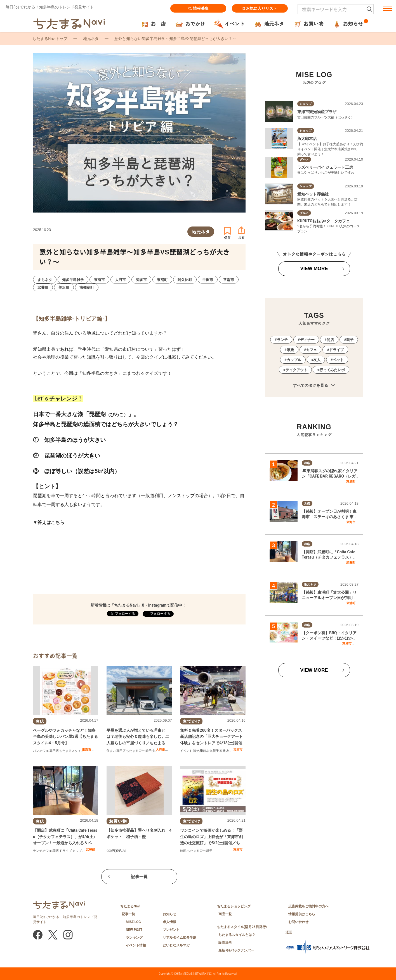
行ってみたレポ (332, 370)
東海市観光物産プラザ (317, 112)
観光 (196, 751)
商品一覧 (225, 914)
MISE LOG (133, 922)
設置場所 (225, 943)
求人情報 (169, 922)
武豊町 (90, 850)
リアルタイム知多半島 (180, 938)
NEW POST (134, 930)
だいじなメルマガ (176, 945)
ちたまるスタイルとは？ (237, 935)
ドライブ (65, 851)
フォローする (160, 614)
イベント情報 (136, 945)
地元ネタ (91, 39)
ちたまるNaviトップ (50, 39)
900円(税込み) (116, 851)
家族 (223, 751)
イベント (186, 751)
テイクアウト (296, 370)
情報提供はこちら (302, 914)
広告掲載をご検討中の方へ (308, 906)
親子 (148, 751)
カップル (79, 851)
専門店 (54, 751)
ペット (338, 360)
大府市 (160, 750)
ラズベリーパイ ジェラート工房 (325, 167)
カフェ (44, 751)
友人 (229, 751)
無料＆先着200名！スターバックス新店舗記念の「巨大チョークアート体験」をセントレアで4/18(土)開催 (211, 737)
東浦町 (351, 481)
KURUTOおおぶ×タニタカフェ (324, 221)
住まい (111, 751)
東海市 (87, 750)
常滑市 (238, 750)
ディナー (307, 340)
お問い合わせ (298, 922)
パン (36, 751)
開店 (56, 851)
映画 (183, 851)
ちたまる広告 (135, 751)
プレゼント (171, 930)
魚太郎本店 (307, 139)
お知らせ (169, 914)
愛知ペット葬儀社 (313, 194)
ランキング (134, 938)
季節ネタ (206, 751)
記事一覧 (139, 877)
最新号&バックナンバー (236, 950)
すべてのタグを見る (314, 386)
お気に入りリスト (260, 8)
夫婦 (155, 751)
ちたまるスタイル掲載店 (76, 751)
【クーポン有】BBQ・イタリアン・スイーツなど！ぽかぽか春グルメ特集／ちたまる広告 (329, 638)
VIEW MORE (314, 269)
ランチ (38, 851)
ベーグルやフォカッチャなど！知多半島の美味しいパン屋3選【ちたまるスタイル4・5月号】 (65, 737)
